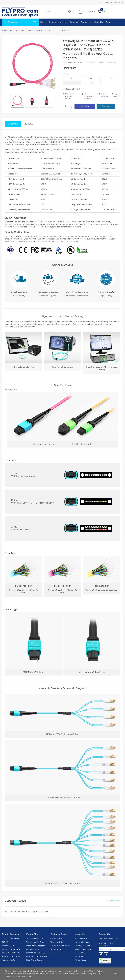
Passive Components (11, 956)
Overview (13, 124)
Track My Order (57, 942)
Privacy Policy (80, 960)
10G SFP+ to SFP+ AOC (11, 949)
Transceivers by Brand (36, 939)
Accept (114, 974)
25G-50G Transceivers (11, 939)
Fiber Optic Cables (34, 960)
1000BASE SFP (8, 946)
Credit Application (82, 946)
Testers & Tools (9, 960)
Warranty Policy (57, 949)
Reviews (29, 124)
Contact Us (86, 22)
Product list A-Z (33, 949)
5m (72, 83)
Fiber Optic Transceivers (37, 956)
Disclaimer (79, 956)
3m (110, 79)
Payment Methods (82, 942)
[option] (17, 101)
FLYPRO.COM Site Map (36, 953)
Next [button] (56, 101)
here (30, 976)
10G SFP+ (6, 942)
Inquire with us (117, 95)
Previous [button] (8, 101)
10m (91, 83)
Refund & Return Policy (60, 946)
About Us (98, 22)
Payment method (105, 95)
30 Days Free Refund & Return (70, 96)
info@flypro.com (111, 939)
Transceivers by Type (35, 942)
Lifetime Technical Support (88, 96)
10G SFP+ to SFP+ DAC (11, 953)
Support (74, 22)
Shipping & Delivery (83, 949)
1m (72, 79)
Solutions (53, 22)
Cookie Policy (96, 971)
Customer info (57, 939)
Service (64, 22)
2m (91, 79)
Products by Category (36, 946)
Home (43, 22)
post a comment (42, 912)
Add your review (114, 901)
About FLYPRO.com (83, 939)
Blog (108, 22)
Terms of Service (82, 953)
